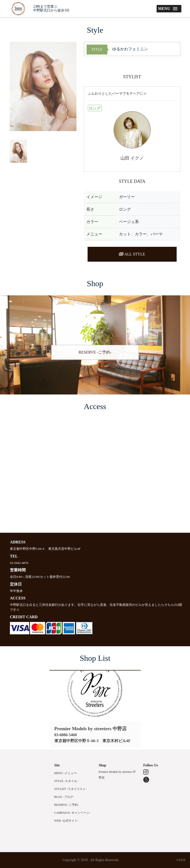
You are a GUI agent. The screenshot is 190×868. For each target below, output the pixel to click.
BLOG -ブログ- (64, 797)
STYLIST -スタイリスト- (70, 789)
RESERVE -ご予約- (95, 352)
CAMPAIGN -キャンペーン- (72, 813)
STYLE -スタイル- (66, 781)
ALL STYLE (132, 254)
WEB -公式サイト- (66, 821)
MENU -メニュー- (66, 773)
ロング (95, 108)
